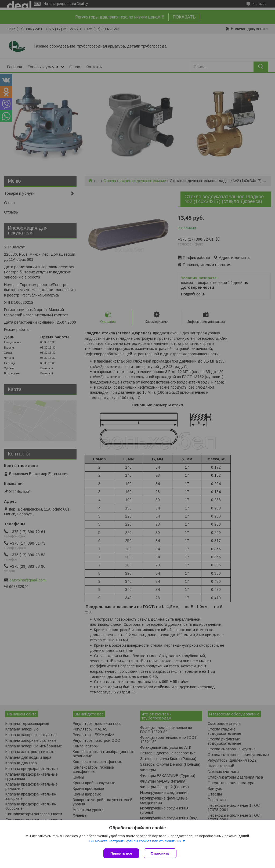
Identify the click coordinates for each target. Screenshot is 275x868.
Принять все (121, 853)
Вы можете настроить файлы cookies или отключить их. (136, 842)
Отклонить (161, 853)
